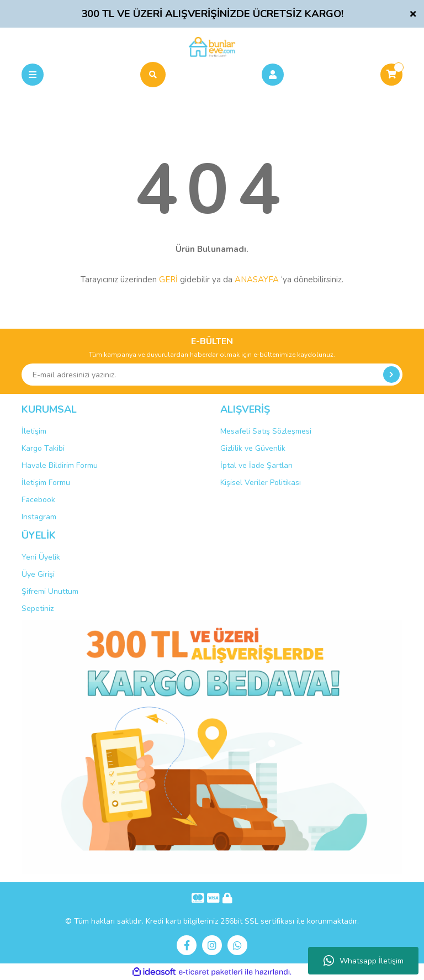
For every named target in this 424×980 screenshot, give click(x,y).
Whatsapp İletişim (364, 961)
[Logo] (212, 46)
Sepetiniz (38, 608)
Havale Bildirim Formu (60, 465)
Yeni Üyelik (41, 557)
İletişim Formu (46, 483)
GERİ (168, 280)
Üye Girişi (38, 574)
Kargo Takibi (43, 448)
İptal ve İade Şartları (256, 465)
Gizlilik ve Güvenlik (253, 448)
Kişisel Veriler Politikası (261, 483)
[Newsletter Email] (212, 375)
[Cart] (391, 75)
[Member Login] (273, 75)
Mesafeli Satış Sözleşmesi (266, 431)
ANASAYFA (257, 280)
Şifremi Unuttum (50, 591)
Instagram (39, 517)
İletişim (34, 431)
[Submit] (391, 375)
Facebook (38, 500)
